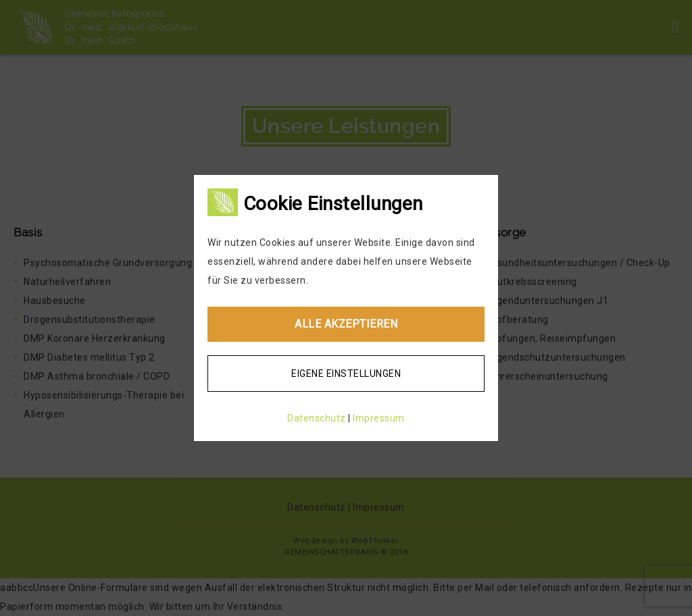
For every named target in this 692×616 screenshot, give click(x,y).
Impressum (379, 418)
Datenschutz (317, 418)
